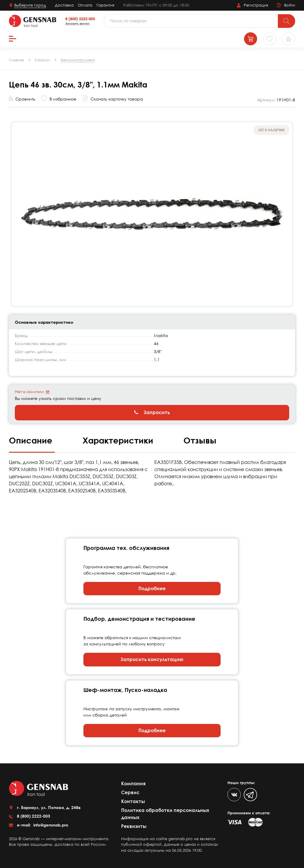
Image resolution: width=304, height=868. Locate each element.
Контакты (133, 801)
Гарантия (105, 5)
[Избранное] (270, 39)
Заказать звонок (77, 23)
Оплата (85, 5)
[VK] (234, 795)
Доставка (64, 5)
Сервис (130, 792)
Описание (32, 440)
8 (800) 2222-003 (80, 19)
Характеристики (119, 440)
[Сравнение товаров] (289, 39)
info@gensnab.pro (50, 825)
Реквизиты (134, 826)
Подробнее (152, 588)
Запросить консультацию (152, 659)
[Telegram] (250, 795)
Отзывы (200, 440)
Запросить (152, 412)
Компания (133, 784)
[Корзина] (251, 39)
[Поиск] (286, 21)
